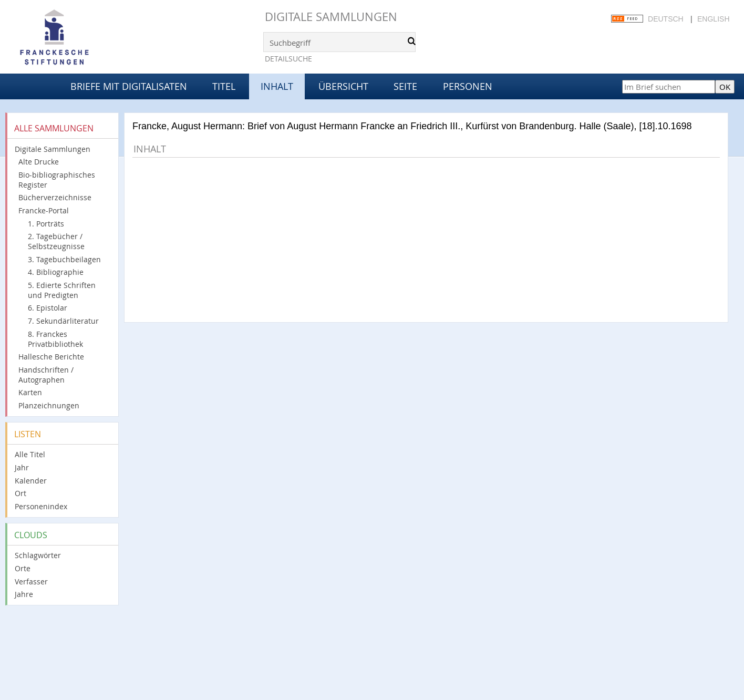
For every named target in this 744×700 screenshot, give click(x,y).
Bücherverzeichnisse (55, 197)
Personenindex (41, 506)
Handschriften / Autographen (46, 375)
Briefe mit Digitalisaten (129, 86)
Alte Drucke (39, 162)
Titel (224, 86)
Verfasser (31, 581)
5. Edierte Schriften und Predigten (62, 290)
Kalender (31, 481)
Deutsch (666, 19)
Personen (468, 86)
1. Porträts (46, 224)
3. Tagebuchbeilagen (64, 259)
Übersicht (343, 86)
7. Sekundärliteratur (63, 321)
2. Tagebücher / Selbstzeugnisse (56, 241)
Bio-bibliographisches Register (57, 180)
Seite (405, 86)
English (713, 19)
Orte (23, 568)
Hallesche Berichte (51, 357)
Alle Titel (30, 454)
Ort (20, 493)
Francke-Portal (44, 210)
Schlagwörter (38, 555)
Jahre (24, 594)
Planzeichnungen (49, 405)
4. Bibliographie (56, 272)
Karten (30, 392)
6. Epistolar (48, 308)
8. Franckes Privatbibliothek (55, 339)
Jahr (22, 467)
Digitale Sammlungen (331, 17)
